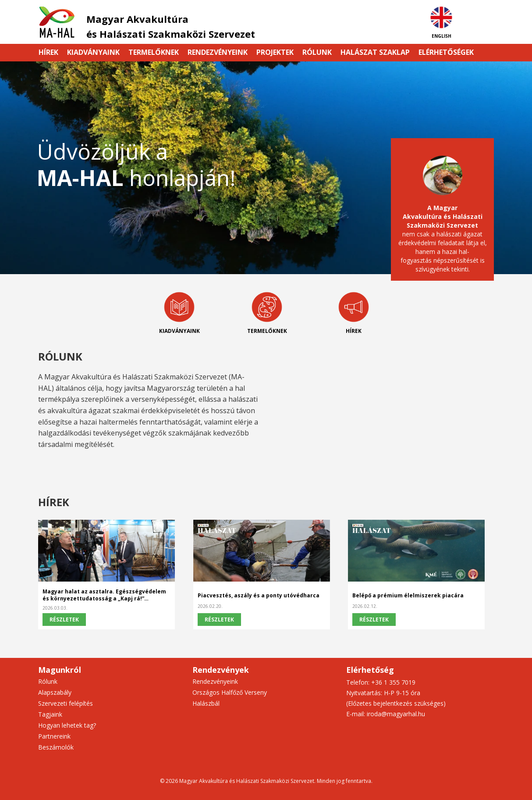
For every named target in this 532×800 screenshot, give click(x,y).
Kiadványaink (93, 52)
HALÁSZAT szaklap (375, 52)
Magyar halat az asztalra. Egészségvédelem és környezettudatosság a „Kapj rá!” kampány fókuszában (104, 595)
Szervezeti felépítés (66, 703)
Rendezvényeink (218, 52)
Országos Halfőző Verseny (230, 692)
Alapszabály (55, 692)
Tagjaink (50, 714)
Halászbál (206, 703)
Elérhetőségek (446, 52)
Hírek (48, 52)
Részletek (64, 620)
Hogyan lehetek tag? (67, 725)
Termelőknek (154, 52)
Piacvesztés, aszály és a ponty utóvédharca (259, 596)
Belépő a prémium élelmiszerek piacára (408, 596)
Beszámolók (56, 747)
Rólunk (317, 52)
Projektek (275, 52)
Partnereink (54, 736)
